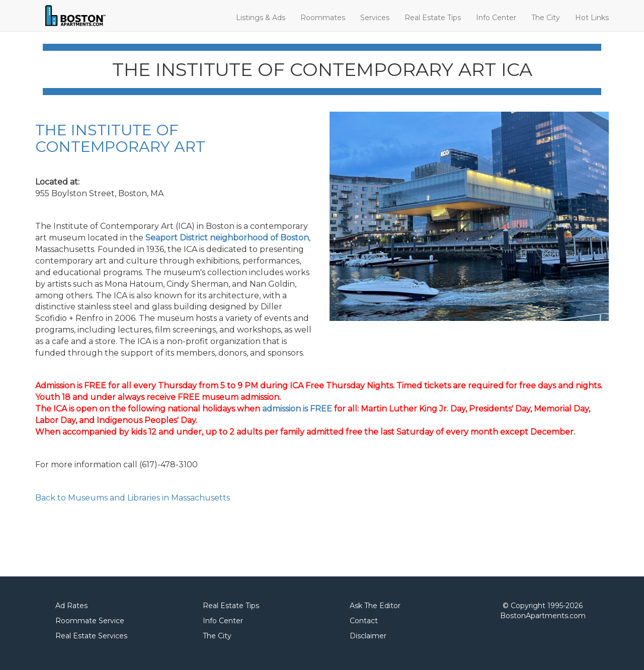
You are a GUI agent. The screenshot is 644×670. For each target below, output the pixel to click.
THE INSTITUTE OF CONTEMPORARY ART (120, 138)
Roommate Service (90, 621)
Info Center (496, 18)
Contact (364, 621)
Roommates (323, 18)
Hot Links (592, 18)
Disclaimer (368, 636)
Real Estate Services (91, 636)
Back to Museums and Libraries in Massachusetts (133, 498)
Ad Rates (71, 606)
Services (375, 18)
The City (546, 18)
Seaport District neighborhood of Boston (227, 238)
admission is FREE (297, 409)
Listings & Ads (261, 18)
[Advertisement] (153, 541)
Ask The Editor (375, 606)
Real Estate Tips (433, 18)
